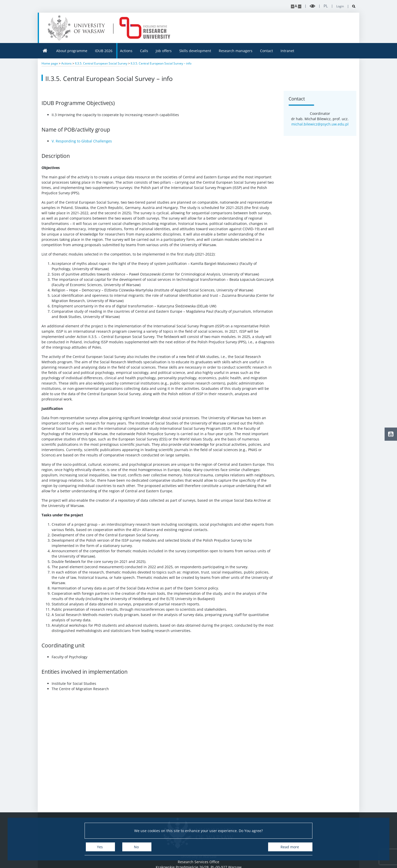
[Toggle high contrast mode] (312, 6)
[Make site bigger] (293, 6)
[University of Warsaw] (78, 28)
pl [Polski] (326, 6)
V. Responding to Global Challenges (82, 141)
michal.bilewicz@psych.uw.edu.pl (323, 124)
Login (340, 6)
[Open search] (352, 6)
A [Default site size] (296, 6)
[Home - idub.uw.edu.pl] (145, 28)
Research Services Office (198, 862)
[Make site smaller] (300, 6)
